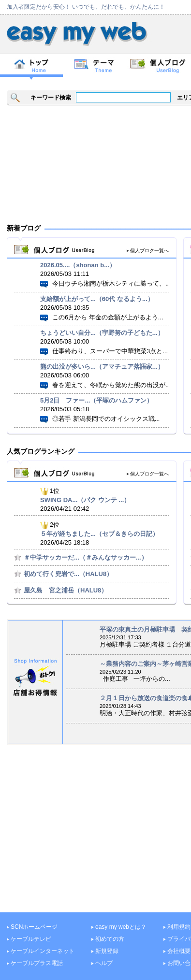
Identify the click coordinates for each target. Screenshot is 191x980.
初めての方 (110, 939)
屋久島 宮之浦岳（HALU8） (66, 590)
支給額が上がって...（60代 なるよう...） (97, 299)
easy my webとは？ (121, 927)
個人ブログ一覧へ (149, 251)
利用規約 (179, 927)
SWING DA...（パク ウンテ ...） (85, 500)
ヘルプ (104, 963)
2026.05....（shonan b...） (78, 265)
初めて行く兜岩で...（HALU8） (68, 574)
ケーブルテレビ (31, 939)
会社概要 (179, 951)
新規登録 (107, 951)
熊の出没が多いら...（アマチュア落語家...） (102, 367)
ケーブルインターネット (43, 951)
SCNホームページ (34, 927)
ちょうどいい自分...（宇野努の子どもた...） (102, 333)
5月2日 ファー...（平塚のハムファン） (96, 400)
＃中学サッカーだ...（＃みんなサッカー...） (86, 557)
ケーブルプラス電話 (37, 963)
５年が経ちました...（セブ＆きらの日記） (99, 534)
